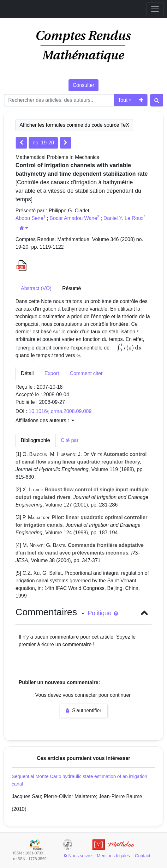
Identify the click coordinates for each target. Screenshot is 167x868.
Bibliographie (36, 440)
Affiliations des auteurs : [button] (45, 420)
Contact (143, 856)
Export (52, 373)
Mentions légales (113, 856)
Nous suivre (78, 856)
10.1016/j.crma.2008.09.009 (60, 411)
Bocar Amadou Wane (73, 218)
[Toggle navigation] (155, 9)
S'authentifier (83, 710)
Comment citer (86, 373)
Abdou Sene (29, 218)
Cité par (70, 440)
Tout (123, 100)
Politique (103, 613)
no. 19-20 (43, 143)
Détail (27, 373)
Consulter (83, 85)
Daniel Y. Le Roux (124, 218)
